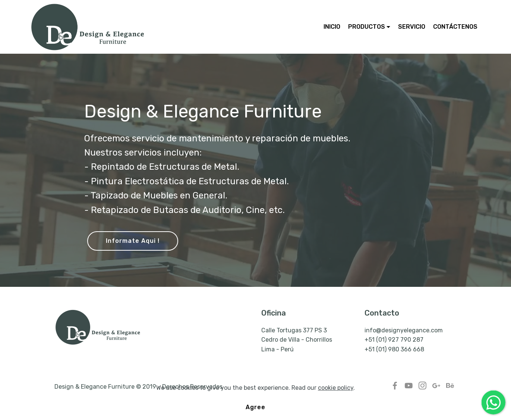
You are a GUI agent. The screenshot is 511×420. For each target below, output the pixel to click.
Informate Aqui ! (133, 241)
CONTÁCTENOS (455, 27)
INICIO (332, 27)
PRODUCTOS (367, 27)
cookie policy (336, 399)
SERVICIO (412, 27)
